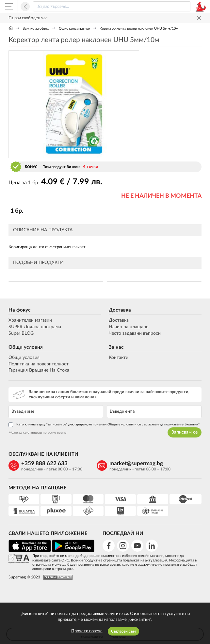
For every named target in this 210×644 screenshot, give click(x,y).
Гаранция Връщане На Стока (39, 370)
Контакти (119, 358)
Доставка (120, 310)
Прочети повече (87, 631)
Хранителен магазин (30, 320)
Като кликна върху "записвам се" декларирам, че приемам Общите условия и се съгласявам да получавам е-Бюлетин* (104, 425)
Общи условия (26, 347)
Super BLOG (21, 333)
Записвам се (185, 432)
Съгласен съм (123, 631)
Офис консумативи (74, 29)
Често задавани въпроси (135, 333)
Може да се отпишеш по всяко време (37, 433)
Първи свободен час (28, 18)
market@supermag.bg (136, 463)
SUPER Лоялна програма (35, 327)
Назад (25, 7)
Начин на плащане (129, 327)
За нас (116, 347)
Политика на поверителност (39, 364)
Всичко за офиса (36, 29)
